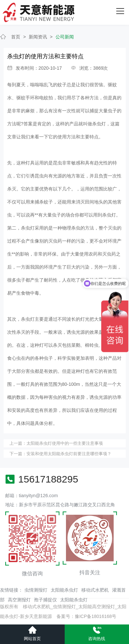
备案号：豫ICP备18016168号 (87, 616)
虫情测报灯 (36, 590)
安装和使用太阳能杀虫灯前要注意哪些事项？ (69, 454)
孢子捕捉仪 (45, 600)
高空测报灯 (19, 600)
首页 (16, 37)
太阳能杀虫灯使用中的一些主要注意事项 (65, 443)
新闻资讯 (38, 37)
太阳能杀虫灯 (64, 590)
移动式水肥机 (95, 590)
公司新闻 (65, 37)
